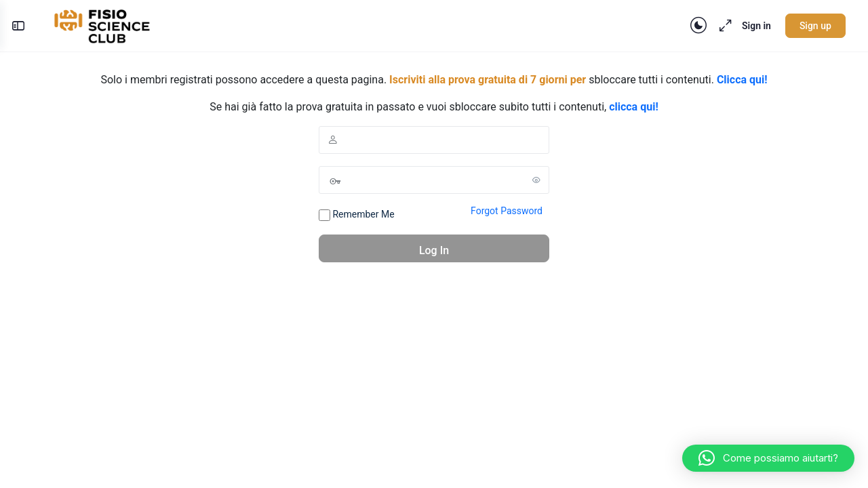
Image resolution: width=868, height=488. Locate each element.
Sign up (809, 26)
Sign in (750, 26)
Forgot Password (507, 211)
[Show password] (536, 180)
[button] (768, 458)
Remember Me (357, 215)
